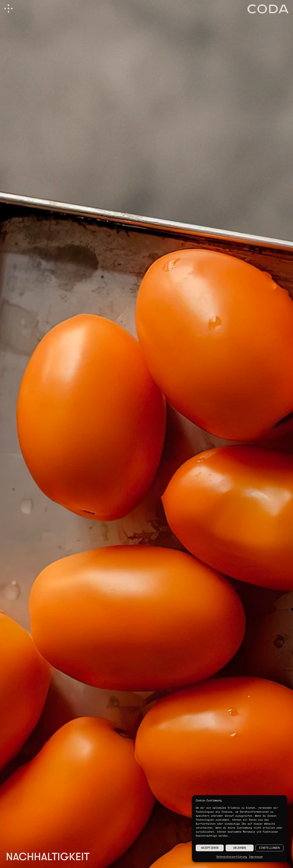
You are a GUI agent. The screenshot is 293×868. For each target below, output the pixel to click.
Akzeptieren (210, 848)
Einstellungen (269, 848)
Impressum (256, 857)
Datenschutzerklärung (232, 857)
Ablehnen (240, 848)
